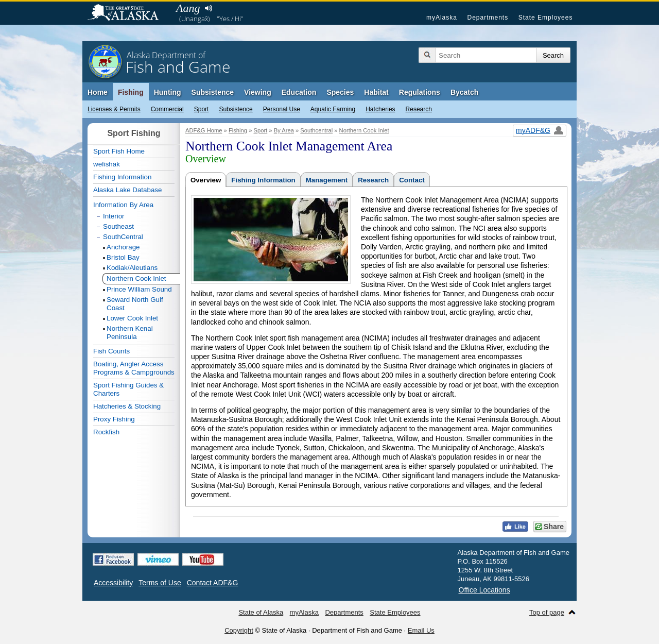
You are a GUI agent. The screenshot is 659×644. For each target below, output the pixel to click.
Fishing (131, 92)
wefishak (107, 164)
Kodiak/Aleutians (132, 268)
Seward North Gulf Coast (135, 304)
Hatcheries (380, 109)
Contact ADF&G (213, 583)
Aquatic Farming (333, 109)
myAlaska (442, 18)
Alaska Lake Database (127, 190)
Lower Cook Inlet (132, 318)
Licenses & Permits (114, 109)
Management (327, 180)
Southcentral (316, 130)
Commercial (167, 109)
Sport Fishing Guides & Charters (128, 389)
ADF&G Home (204, 130)
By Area (284, 130)
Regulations (420, 92)
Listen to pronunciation (208, 8)
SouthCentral (123, 237)
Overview (206, 180)
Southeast (118, 226)
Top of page (547, 612)
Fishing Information (263, 180)
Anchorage (123, 247)
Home (98, 92)
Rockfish (106, 432)
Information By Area (123, 205)
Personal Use (282, 109)
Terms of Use (160, 583)
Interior (114, 216)
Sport (202, 109)
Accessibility (113, 583)
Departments (488, 18)
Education (299, 92)
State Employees (546, 18)
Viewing (258, 92)
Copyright (239, 630)
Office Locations (484, 590)
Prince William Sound (139, 289)
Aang (188, 8)
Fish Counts (111, 351)
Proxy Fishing (114, 419)
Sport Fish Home (119, 151)
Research (419, 109)
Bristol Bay (123, 257)
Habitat (376, 92)
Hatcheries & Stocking (127, 406)
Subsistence (236, 109)
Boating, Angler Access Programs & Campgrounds (134, 368)
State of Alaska (128, 13)
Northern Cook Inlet (364, 130)
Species (340, 92)
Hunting (168, 92)
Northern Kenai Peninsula (130, 333)
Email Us (421, 630)
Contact (412, 180)
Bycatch (464, 92)
